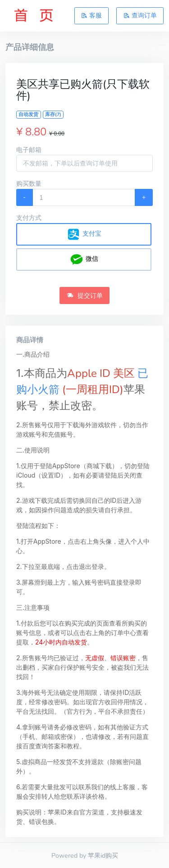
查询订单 (140, 15)
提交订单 (85, 295)
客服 (91, 15)
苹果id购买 (103, 855)
